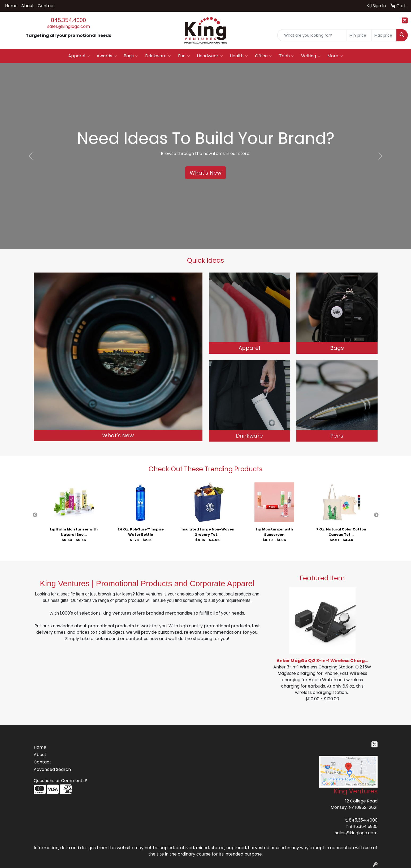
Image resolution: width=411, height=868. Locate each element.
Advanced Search (52, 769)
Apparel (79, 56)
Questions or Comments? (60, 781)
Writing (311, 56)
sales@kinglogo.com (69, 26)
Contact (46, 6)
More (335, 56)
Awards (107, 56)
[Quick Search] (312, 35)
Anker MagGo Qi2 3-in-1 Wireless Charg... (322, 661)
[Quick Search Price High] (384, 35)
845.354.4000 (68, 20)
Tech (287, 56)
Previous (35, 515)
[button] (31, 156)
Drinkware (158, 56)
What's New (205, 173)
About (28, 6)
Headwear (210, 56)
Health (239, 56)
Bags (131, 56)
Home (11, 6)
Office (264, 56)
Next (376, 515)
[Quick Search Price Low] (359, 35)
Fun (184, 56)
